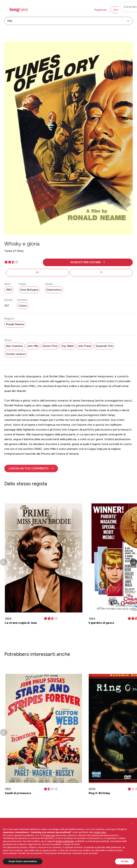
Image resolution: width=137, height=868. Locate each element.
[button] (88, 262)
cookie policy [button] (100, 832)
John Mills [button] (33, 346)
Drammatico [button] (54, 290)
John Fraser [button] (85, 346)
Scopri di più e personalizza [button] (23, 861)
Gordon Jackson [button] (16, 354)
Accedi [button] (118, 10)
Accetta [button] (125, 861)
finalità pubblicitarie (65, 841)
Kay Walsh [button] (68, 346)
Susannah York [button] (104, 346)
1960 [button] (9, 290)
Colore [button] (23, 306)
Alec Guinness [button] (14, 346)
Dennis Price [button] (50, 346)
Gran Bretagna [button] (29, 290)
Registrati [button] (101, 10)
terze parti (50, 835)
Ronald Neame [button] (15, 324)
